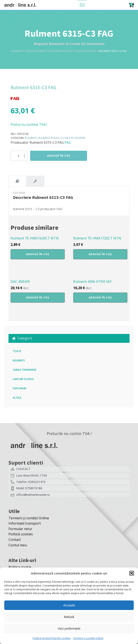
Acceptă (69, 605)
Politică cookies (21, 534)
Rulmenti (42, 51)
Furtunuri (20, 388)
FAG (68, 142)
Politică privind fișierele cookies (52, 638)
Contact (15, 540)
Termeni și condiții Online (88, 638)
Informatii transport (25, 523)
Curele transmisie (25, 370)
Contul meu (18, 545)
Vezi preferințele (69, 628)
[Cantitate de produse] (19, 156)
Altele (17, 398)
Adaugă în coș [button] (38, 254)
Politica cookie (20, 567)
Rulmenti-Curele (22, 51)
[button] (132, 573)
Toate (17, 351)
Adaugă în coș (59, 156)
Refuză (69, 617)
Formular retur (20, 529)
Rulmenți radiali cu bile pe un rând (73, 51)
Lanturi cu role (23, 379)
